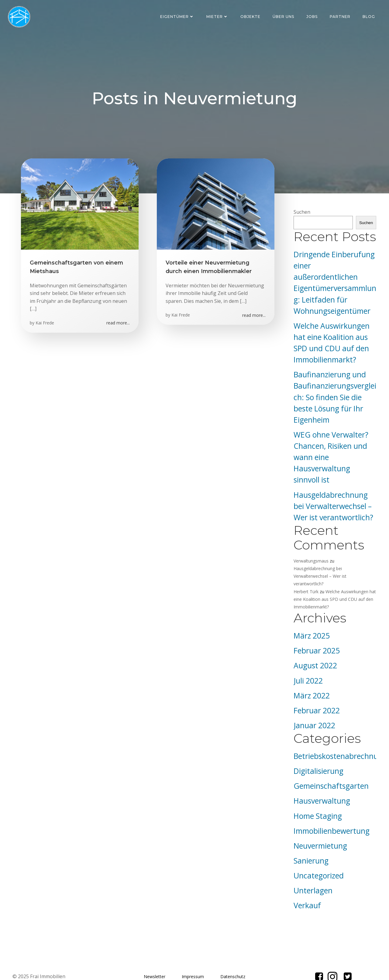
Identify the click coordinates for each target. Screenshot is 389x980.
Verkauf (306, 888)
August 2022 (314, 648)
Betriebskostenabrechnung (339, 739)
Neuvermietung (319, 828)
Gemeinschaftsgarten (330, 769)
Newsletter (155, 960)
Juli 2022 (307, 663)
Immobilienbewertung (331, 814)
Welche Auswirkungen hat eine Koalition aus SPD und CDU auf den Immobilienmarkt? (334, 582)
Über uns (284, 17)
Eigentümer (178, 17)
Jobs (313, 17)
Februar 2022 (316, 693)
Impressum (193, 960)
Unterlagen (312, 873)
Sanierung (310, 843)
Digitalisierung (318, 754)
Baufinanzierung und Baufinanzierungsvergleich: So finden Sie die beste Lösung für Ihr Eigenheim (334, 388)
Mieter (218, 17)
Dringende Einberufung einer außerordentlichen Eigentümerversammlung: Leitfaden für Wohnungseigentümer (334, 279)
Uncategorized (318, 858)
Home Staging (317, 799)
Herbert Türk (305, 574)
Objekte (251, 17)
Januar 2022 (313, 708)
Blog (369, 17)
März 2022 (311, 678)
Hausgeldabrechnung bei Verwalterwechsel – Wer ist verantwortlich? (332, 496)
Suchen (301, 214)
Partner (341, 17)
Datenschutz (233, 960)
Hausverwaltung (321, 784)
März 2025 (311, 619)
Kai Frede (45, 325)
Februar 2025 (316, 634)
